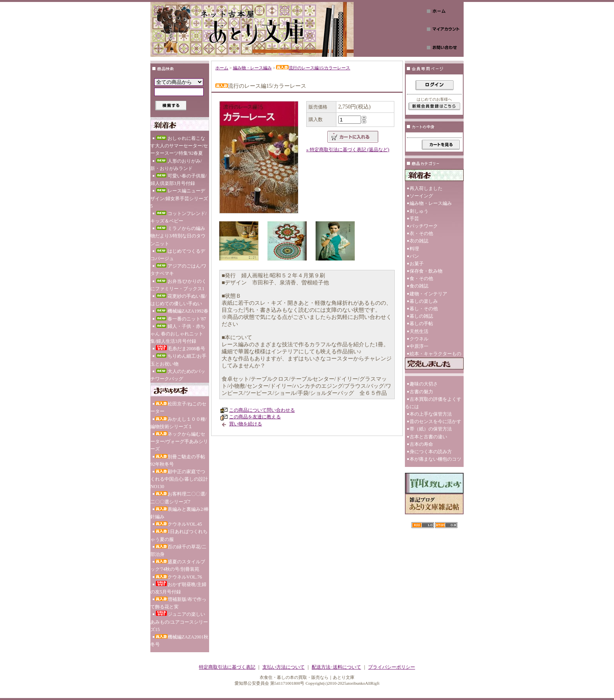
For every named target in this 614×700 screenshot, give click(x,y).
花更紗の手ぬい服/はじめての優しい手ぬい (178, 300)
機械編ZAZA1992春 (182, 311)
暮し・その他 (424, 309)
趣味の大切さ (424, 384)
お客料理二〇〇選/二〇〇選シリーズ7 (178, 498)
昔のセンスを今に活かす (435, 421)
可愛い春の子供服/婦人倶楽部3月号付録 (178, 180)
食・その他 (421, 279)
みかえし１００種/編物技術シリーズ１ (178, 423)
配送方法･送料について (336, 667)
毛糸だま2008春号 (180, 348)
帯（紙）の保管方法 (431, 429)
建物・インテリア (428, 294)
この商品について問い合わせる (262, 410)
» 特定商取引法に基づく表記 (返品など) (348, 150)
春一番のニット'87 (181, 319)
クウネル (419, 339)
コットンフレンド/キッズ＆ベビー (178, 217)
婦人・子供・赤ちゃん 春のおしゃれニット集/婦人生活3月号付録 (178, 334)
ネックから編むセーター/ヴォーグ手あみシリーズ (179, 441)
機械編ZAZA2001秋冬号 (179, 641)
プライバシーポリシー (392, 667)
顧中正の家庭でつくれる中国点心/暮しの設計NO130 (179, 479)
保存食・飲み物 (426, 271)
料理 (414, 249)
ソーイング (421, 196)
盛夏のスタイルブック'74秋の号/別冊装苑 (178, 565)
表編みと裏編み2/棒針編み (180, 513)
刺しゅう (419, 211)
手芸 (414, 219)
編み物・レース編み (252, 68)
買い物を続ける (246, 424)
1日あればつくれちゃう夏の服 (179, 535)
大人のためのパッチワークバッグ (178, 375)
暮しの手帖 (421, 324)
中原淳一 (419, 346)
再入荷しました (426, 188)
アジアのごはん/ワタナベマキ (178, 270)
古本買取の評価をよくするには (433, 403)
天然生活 (419, 331)
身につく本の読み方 (431, 452)
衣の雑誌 (419, 241)
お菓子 (417, 264)
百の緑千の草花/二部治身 (178, 551)
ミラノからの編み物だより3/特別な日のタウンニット (178, 236)
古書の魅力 (421, 392)
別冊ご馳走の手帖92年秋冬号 (178, 460)
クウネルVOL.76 (179, 577)
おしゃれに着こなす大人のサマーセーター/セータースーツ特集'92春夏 (179, 146)
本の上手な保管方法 (431, 414)
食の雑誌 (419, 286)
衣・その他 (421, 233)
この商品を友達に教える (255, 417)
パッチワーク (424, 226)
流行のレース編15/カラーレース (313, 68)
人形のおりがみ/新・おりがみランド (176, 165)
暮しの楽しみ (424, 301)
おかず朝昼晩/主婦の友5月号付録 (178, 588)
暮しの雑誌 (421, 316)
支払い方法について (284, 667)
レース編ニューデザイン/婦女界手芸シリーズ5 (179, 198)
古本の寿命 (421, 444)
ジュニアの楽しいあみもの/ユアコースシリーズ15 (179, 621)
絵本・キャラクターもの (435, 354)
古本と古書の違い (428, 437)
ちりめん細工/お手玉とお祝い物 (178, 360)
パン (414, 256)
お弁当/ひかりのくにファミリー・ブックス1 (178, 285)
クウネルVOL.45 (179, 524)
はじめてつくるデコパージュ (178, 255)
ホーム (222, 68)
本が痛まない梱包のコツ (435, 459)
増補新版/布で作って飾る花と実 (178, 603)
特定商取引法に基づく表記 (227, 667)
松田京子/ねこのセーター (178, 408)
